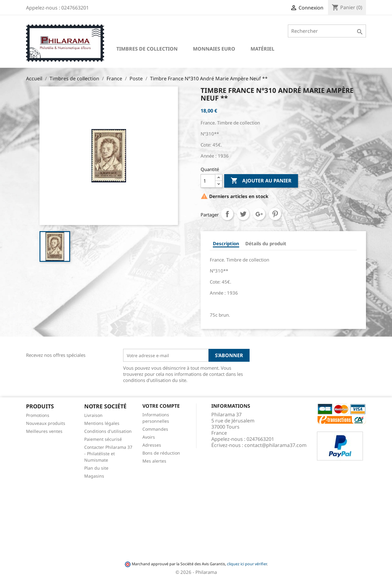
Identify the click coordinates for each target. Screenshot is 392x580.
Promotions (38, 415)
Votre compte (161, 406)
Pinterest (275, 214)
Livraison (93, 415)
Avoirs (149, 437)
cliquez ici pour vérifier (247, 564)
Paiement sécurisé (103, 439)
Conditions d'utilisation (108, 431)
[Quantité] (208, 181)
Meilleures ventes (44, 431)
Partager (227, 214)
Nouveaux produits (46, 423)
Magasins (94, 476)
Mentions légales (102, 423)
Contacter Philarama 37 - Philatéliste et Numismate (108, 454)
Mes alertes (154, 461)
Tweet (243, 214)
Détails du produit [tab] (266, 243)
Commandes (155, 429)
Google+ (259, 214)
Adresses (152, 445)
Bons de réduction (161, 453)
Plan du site (96, 468)
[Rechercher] (327, 31)
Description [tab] (226, 243)
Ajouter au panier (261, 181)
